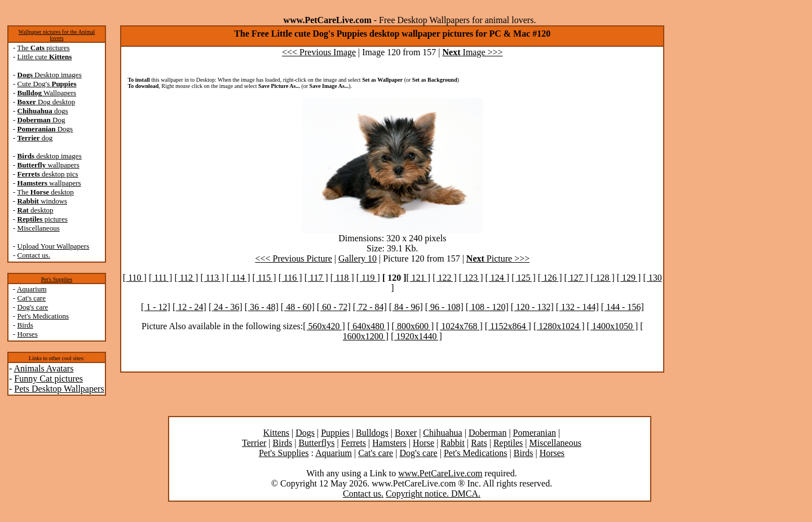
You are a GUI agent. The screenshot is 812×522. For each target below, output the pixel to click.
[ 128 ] (603, 278)
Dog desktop (47, 102)
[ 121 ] (419, 278)
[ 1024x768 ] (459, 326)
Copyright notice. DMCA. (433, 494)
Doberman (488, 433)
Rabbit (453, 443)
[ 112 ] (186, 278)
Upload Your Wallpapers (54, 246)
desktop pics (48, 174)
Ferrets (354, 443)
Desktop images (50, 75)
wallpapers (48, 165)
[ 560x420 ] (324, 326)
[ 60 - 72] (334, 307)
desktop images (50, 156)
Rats (479, 443)
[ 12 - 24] (189, 307)
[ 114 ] (239, 278)
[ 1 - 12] (156, 307)
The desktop (45, 192)
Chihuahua (442, 433)
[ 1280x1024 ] (559, 326)
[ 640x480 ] (369, 326)
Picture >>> (498, 258)
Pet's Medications (43, 316)
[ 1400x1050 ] (613, 326)
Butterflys (316, 443)
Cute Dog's (47, 84)
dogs (43, 111)
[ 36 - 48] (262, 307)
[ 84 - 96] (406, 307)
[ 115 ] (264, 278)
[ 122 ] (445, 278)
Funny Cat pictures (48, 379)
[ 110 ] (135, 278)
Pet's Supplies (57, 279)
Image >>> (473, 52)
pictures (43, 219)
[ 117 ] (316, 278)
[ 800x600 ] (413, 326)
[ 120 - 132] (532, 307)
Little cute (45, 57)
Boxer (406, 433)
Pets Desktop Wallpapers (59, 389)
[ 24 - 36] (226, 307)
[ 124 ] (498, 278)
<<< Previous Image (319, 52)
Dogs (45, 129)
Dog (41, 120)
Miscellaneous (39, 228)
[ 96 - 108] (444, 307)
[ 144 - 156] (623, 307)
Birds (25, 325)
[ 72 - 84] (370, 307)
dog (35, 138)
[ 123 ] (471, 278)
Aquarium (32, 289)
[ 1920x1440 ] (416, 336)
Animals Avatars (43, 368)
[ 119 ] (368, 278)
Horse (423, 443)
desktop (36, 210)
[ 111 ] (160, 278)
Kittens (276, 433)
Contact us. (34, 255)
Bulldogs (372, 433)
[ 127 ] (576, 278)
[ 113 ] (212, 278)
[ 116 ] (290, 278)
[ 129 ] (629, 278)
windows (43, 201)
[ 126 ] (550, 278)
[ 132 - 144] (577, 307)
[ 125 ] (524, 278)
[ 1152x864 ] (508, 326)
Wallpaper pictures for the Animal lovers (57, 35)
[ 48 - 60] (298, 307)
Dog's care (33, 307)
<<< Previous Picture (293, 258)
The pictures (43, 48)
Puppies (335, 433)
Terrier (254, 443)
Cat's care (32, 298)
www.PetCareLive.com (440, 473)
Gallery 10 (358, 258)
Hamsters (389, 443)
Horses (28, 334)
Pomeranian (535, 433)
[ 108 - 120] (487, 307)
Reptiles (508, 443)
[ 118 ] (342, 278)
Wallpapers (47, 93)
